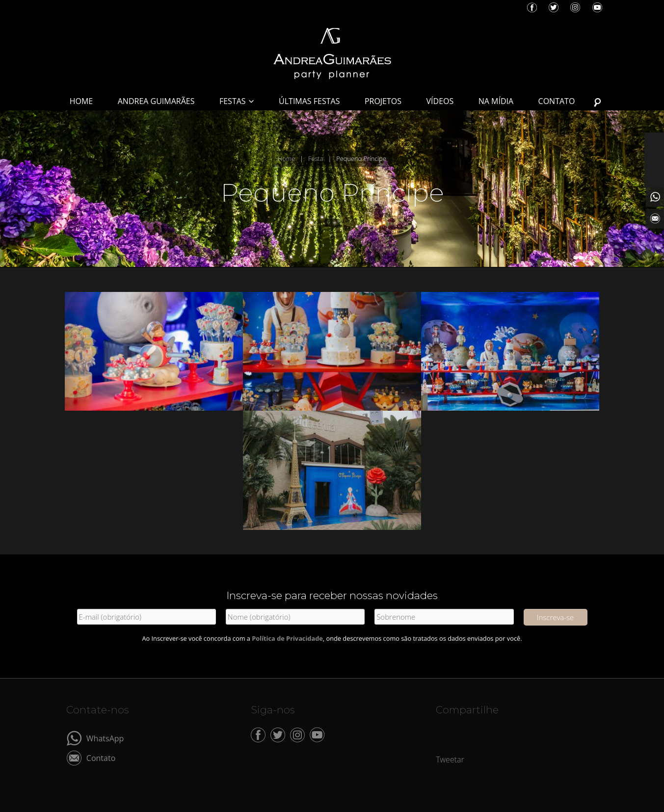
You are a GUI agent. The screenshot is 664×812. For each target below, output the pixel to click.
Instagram (575, 7)
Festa (316, 158)
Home (286, 158)
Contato (101, 757)
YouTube (597, 7)
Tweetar (450, 760)
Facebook (532, 7)
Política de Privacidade (287, 638)
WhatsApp (105, 738)
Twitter (554, 7)
